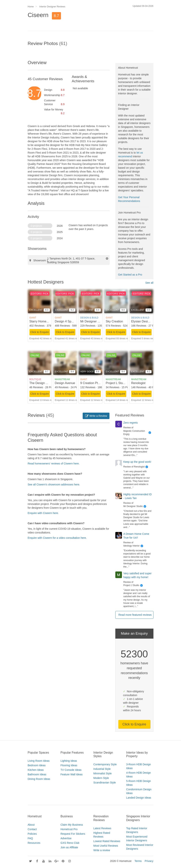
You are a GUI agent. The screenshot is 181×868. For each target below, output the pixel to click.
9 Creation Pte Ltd (92, 383)
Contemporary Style (105, 764)
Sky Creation (114, 321)
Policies (32, 834)
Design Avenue (65, 383)
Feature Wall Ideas (72, 774)
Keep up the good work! (137, 462)
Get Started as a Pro (130, 275)
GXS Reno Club (70, 843)
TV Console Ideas (71, 770)
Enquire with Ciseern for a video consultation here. (57, 538)
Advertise (66, 838)
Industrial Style (102, 769)
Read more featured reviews (135, 615)
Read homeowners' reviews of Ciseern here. (54, 464)
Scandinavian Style (105, 783)
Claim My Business (72, 825)
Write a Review (96, 416)
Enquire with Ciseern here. (43, 513)
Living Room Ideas (39, 761)
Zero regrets (131, 423)
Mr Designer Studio (93, 321)
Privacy (149, 861)
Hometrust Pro (69, 829)
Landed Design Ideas (139, 798)
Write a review (102, 850)
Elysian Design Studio (146, 321)
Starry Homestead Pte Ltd (47, 321)
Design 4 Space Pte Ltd (71, 321)
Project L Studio (116, 383)
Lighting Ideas (69, 761)
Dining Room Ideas (39, 779)
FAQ (30, 838)
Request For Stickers (73, 834)
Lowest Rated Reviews (107, 841)
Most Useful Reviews (106, 846)
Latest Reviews (102, 828)
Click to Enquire (40, 332)
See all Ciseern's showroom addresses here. (54, 484)
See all (149, 283)
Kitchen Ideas (36, 770)
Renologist (138, 383)
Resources (34, 843)
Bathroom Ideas (37, 774)
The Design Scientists (44, 383)
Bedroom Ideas (37, 765)
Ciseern (38, 15)
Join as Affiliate (69, 847)
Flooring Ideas (69, 765)
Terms (138, 861)
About (31, 825)
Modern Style (101, 778)
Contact (32, 829)
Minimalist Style (103, 773)
